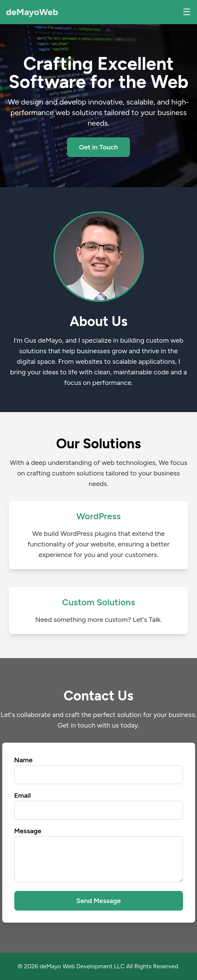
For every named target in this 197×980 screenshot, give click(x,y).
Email (23, 795)
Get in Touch (99, 147)
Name (24, 760)
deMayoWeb (32, 12)
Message (28, 831)
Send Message (98, 901)
